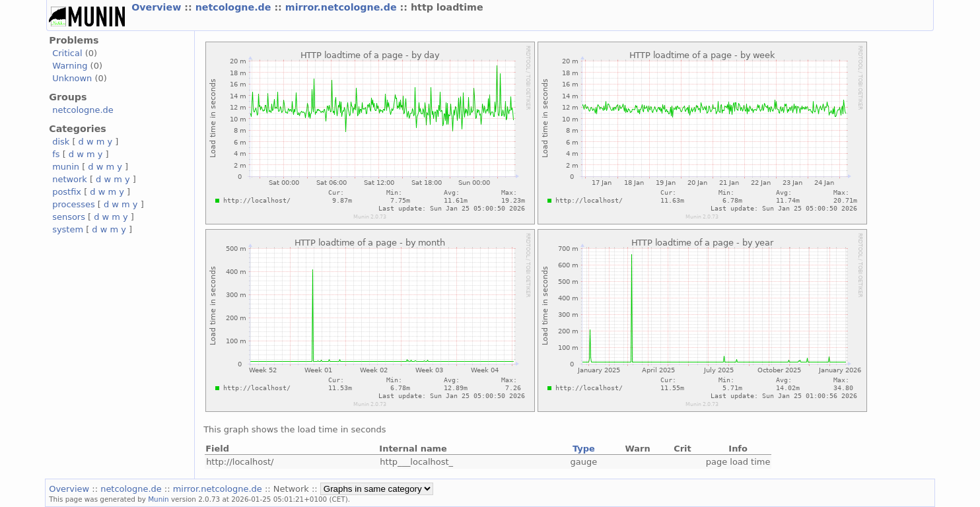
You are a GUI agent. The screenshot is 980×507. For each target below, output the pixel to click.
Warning (70, 66)
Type (584, 449)
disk (61, 142)
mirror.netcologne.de (343, 7)
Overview (158, 7)
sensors (69, 217)
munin (66, 167)
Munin (158, 499)
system (68, 229)
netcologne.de (235, 7)
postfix (67, 192)
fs (56, 154)
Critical (67, 53)
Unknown (72, 78)
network (70, 179)
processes (74, 204)
